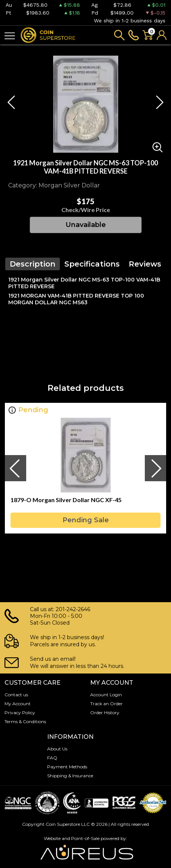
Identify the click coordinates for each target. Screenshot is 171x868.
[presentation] (15, 468)
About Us (57, 749)
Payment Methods (67, 767)
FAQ (52, 758)
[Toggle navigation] (10, 35)
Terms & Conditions (25, 721)
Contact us (16, 695)
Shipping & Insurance (70, 776)
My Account (18, 704)
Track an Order (106, 704)
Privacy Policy (20, 713)
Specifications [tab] (92, 264)
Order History (105, 713)
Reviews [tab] (145, 264)
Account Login (106, 695)
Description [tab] (33, 264)
